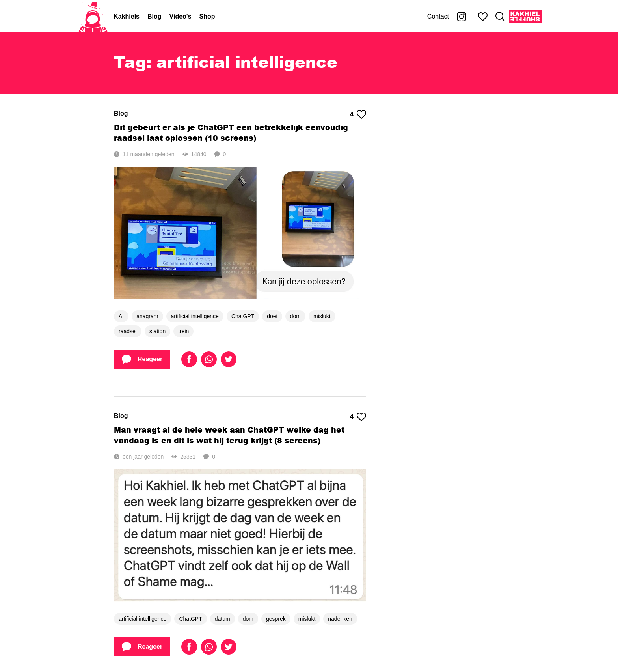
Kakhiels (127, 16)
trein (183, 331)
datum (222, 619)
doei (272, 316)
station (157, 331)
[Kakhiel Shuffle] (525, 17)
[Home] (93, 17)
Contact (438, 16)
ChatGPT (243, 316)
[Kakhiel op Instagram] (462, 17)
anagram (147, 316)
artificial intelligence (195, 316)
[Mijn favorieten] (483, 17)
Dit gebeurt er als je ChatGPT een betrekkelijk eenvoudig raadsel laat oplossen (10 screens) (231, 133)
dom (295, 316)
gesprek (276, 619)
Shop (207, 16)
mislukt (322, 316)
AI (121, 316)
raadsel (128, 331)
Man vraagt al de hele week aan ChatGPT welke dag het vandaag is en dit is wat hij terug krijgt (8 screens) (229, 435)
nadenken (340, 619)
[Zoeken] (500, 17)
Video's (181, 16)
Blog (154, 16)
